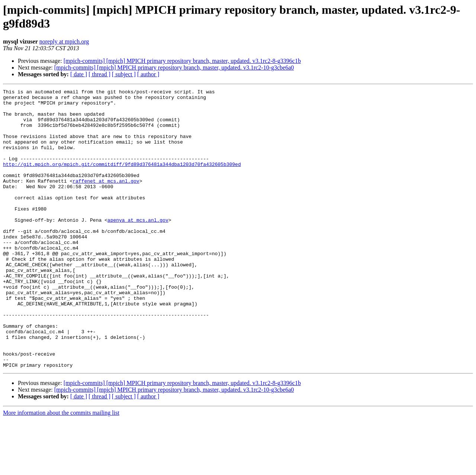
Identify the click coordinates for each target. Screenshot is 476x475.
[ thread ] (99, 74)
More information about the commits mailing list (61, 468)
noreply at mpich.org (64, 41)
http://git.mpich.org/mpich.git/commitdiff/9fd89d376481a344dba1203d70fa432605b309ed (122, 180)
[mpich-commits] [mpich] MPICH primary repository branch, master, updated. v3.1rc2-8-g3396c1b (182, 61)
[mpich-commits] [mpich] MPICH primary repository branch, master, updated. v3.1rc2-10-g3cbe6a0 (174, 68)
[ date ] (79, 74)
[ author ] (148, 74)
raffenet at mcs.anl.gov (106, 200)
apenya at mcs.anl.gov (138, 247)
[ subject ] (124, 74)
